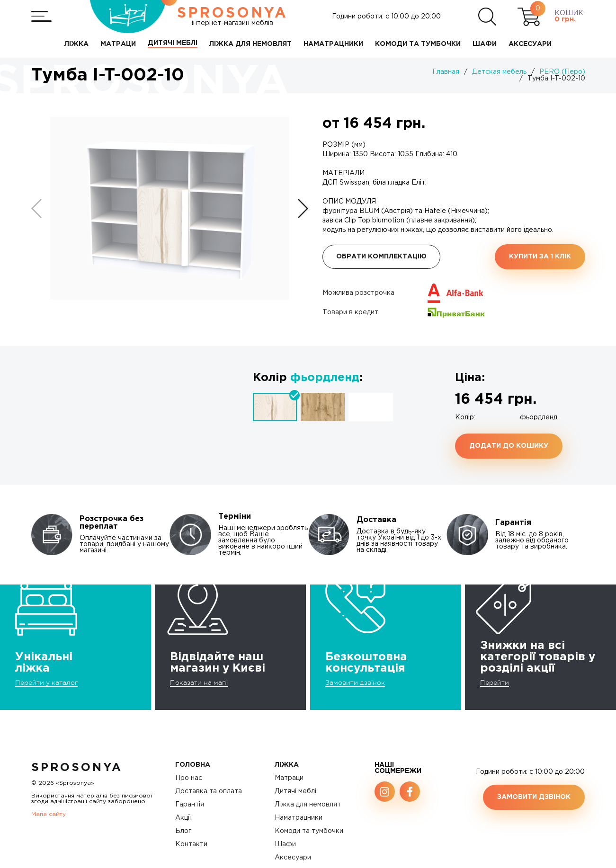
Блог (183, 831)
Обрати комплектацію (381, 257)
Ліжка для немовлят (308, 805)
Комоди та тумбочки (309, 831)
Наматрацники (299, 818)
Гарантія (190, 805)
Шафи (285, 844)
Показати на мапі (199, 682)
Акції (183, 818)
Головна (193, 765)
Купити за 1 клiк (540, 257)
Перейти (495, 682)
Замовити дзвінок (355, 682)
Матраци (289, 778)
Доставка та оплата (209, 791)
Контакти (191, 844)
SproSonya (77, 768)
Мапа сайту (49, 814)
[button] (303, 208)
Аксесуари (293, 858)
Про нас (189, 778)
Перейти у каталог (46, 682)
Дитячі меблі (295, 791)
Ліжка (287, 765)
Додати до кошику (509, 446)
